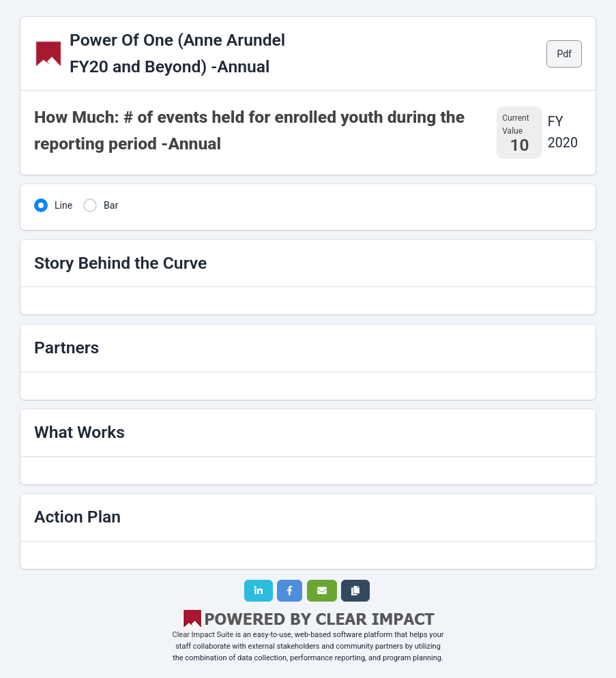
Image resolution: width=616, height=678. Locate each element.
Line (63, 205)
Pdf (564, 54)
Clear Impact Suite (203, 635)
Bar (111, 205)
